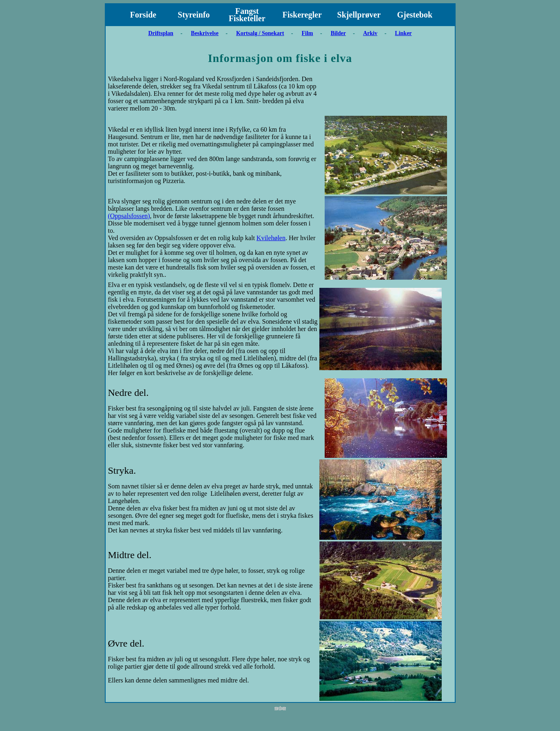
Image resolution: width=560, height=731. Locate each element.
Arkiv (370, 33)
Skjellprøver (359, 15)
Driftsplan (160, 33)
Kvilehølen (271, 238)
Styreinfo (194, 15)
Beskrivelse (205, 33)
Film (308, 33)
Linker (403, 33)
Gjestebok (415, 15)
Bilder (338, 33)
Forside (143, 15)
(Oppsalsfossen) (129, 216)
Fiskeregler (302, 15)
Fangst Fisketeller (247, 15)
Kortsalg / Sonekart (260, 33)
